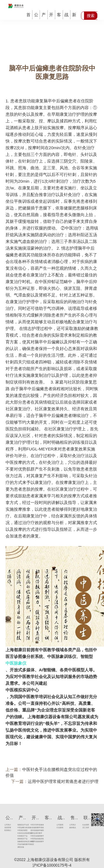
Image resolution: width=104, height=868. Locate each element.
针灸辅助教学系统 (33, 828)
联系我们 (7, 830)
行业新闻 (59, 828)
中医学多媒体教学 (33, 842)
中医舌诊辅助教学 (33, 836)
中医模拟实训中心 (22, 690)
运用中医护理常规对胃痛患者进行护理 (63, 781)
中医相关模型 (20, 830)
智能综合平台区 (20, 825)
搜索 (91, 16)
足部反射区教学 (33, 833)
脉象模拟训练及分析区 (20, 842)
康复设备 (20, 847)
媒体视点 (72, 828)
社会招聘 (85, 825)
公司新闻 (59, 825)
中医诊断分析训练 (20, 828)
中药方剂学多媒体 (33, 825)
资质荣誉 (7, 828)
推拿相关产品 (20, 839)
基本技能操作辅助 (33, 830)
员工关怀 (85, 828)
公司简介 (7, 825)
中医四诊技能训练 (33, 839)
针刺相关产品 (20, 836)
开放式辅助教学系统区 (20, 844)
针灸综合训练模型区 (20, 833)
